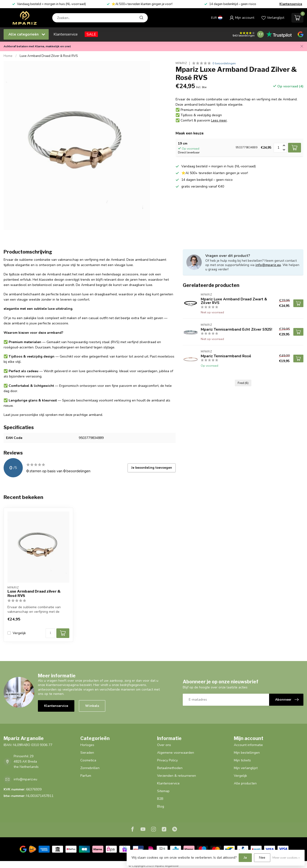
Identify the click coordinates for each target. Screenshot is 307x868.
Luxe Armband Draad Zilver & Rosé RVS (49, 56)
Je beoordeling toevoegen (152, 468)
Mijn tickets (242, 760)
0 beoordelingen (224, 63)
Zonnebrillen (90, 768)
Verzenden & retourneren (177, 776)
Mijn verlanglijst (246, 768)
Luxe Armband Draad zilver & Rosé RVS (34, 594)
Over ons (164, 745)
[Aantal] (50, 633)
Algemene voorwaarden (176, 753)
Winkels (92, 706)
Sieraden (87, 753)
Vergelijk (19, 633)
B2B (160, 799)
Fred (243, 383)
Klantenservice (291, 4)
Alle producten (245, 783)
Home (8, 56)
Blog (161, 806)
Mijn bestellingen (247, 753)
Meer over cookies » (286, 858)
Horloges (87, 745)
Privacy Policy (167, 760)
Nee (262, 858)
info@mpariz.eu (268, 265)
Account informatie (248, 745)
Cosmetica (88, 760)
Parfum (86, 776)
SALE (91, 34)
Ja (245, 858)
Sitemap (163, 791)
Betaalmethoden (170, 768)
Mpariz (181, 63)
